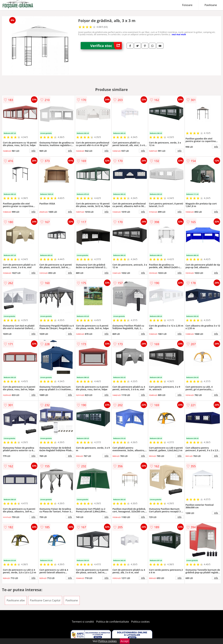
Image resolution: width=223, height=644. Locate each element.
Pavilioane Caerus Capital (45, 600)
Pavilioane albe (16, 600)
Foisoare (187, 5)
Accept (125, 641)
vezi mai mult (179, 34)
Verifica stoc (106, 46)
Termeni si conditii (83, 622)
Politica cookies (140, 622)
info (33, 151)
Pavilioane (211, 5)
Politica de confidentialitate (113, 622)
